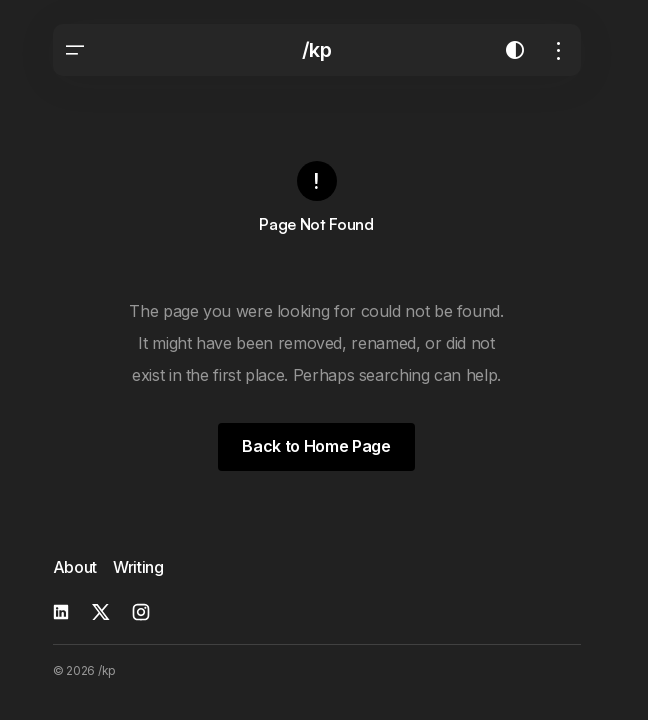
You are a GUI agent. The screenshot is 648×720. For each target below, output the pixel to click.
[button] (75, 50)
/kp (317, 50)
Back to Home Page (316, 446)
